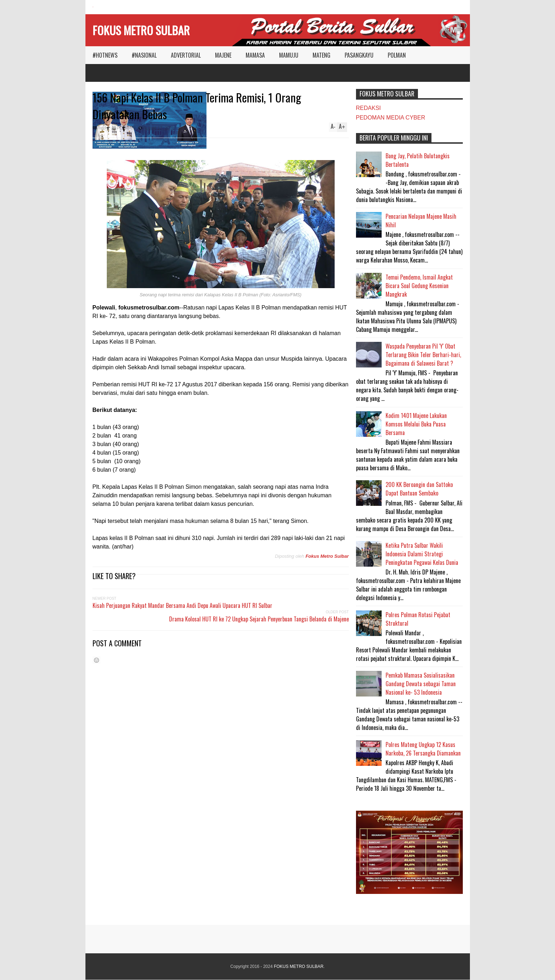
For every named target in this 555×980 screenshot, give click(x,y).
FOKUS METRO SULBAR (141, 30)
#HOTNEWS (105, 55)
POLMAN (397, 55)
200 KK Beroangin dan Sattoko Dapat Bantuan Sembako (419, 489)
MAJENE (223, 55)
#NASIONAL (144, 55)
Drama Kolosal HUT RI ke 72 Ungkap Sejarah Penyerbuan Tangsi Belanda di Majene (259, 619)
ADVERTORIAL (186, 55)
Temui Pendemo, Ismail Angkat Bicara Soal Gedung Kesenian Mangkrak (419, 286)
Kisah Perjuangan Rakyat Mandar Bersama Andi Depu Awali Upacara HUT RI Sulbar (182, 605)
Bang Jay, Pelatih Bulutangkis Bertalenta (418, 160)
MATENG (321, 55)
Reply (103, 128)
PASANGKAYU (359, 55)
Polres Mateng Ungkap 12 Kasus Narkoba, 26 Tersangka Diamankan (423, 749)
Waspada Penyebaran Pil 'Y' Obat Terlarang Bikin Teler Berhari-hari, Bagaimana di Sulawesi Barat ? (423, 355)
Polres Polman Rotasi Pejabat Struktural (418, 619)
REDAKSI (368, 108)
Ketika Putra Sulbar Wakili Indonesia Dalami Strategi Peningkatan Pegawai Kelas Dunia (422, 554)
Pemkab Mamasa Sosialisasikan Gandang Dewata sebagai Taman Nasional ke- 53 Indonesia (421, 684)
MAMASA (255, 55)
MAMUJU (289, 55)
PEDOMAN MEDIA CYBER (391, 118)
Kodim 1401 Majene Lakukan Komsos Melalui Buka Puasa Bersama (416, 424)
